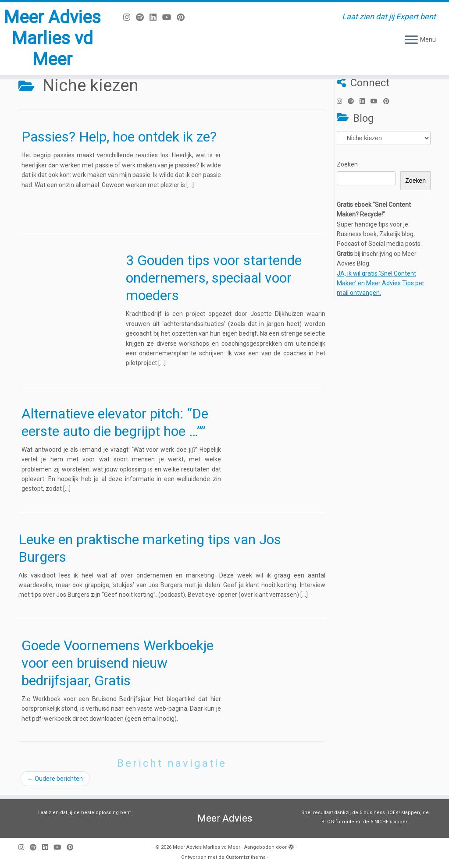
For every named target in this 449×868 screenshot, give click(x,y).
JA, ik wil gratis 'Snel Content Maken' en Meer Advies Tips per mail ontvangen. (381, 283)
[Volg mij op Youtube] (169, 17)
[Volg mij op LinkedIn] (156, 17)
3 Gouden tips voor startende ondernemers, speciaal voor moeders (214, 278)
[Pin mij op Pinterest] (184, 17)
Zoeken (347, 164)
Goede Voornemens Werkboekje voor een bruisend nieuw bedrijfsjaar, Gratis (118, 663)
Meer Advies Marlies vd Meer (52, 38)
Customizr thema (246, 857)
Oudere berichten (55, 779)
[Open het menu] (411, 40)
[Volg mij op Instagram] (130, 17)
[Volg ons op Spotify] (143, 17)
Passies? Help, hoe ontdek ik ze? (119, 137)
